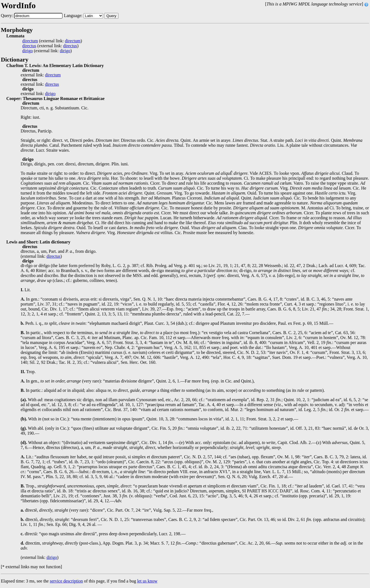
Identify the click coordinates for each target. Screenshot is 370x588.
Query (111, 16)
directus (29, 46)
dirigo (27, 51)
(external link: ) (52, 41)
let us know (147, 581)
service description (66, 581)
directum (30, 41)
